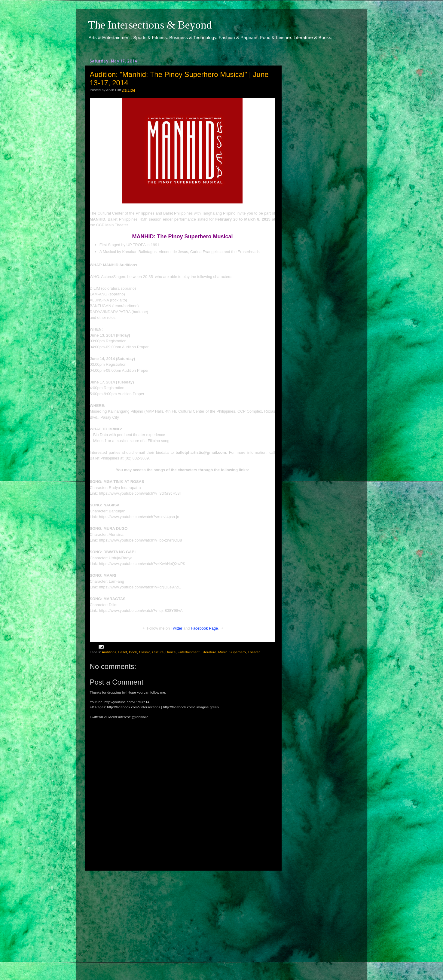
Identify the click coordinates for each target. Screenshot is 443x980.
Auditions (109, 652)
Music (223, 652)
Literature (209, 652)
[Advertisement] (182, 920)
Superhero (238, 652)
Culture (158, 652)
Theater (254, 652)
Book (133, 652)
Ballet (122, 652)
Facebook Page (204, 628)
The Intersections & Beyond (150, 25)
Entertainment (189, 652)
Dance (171, 652)
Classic (145, 652)
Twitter (177, 628)
